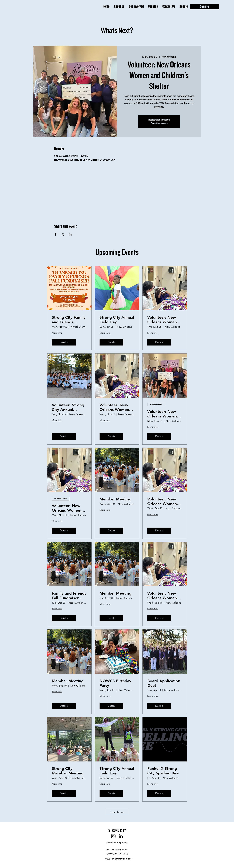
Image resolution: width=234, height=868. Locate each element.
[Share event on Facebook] (56, 234)
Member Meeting (115, 499)
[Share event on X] (63, 234)
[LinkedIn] (121, 836)
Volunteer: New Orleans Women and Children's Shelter (162, 414)
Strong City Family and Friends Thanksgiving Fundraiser (69, 320)
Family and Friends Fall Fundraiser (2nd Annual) (69, 596)
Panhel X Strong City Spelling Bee (163, 771)
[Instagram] (113, 836)
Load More (117, 812)
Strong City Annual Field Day (117, 320)
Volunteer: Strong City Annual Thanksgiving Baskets (68, 407)
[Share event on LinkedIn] (70, 234)
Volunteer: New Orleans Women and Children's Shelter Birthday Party (162, 320)
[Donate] (205, 6)
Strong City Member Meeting (68, 771)
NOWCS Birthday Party (115, 683)
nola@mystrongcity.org (117, 842)
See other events (159, 123)
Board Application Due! (164, 683)
